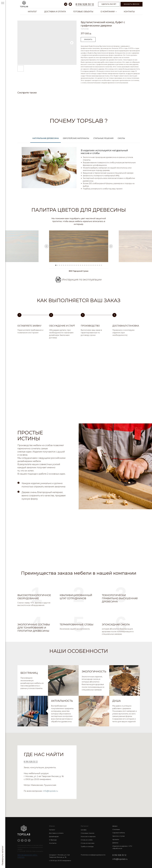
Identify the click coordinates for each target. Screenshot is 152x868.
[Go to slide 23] (98, 265)
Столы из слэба (87, 840)
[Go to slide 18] (88, 265)
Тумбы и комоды (87, 846)
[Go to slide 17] (86, 265)
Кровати (116, 839)
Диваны (115, 843)
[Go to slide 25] (101, 265)
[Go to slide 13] (79, 265)
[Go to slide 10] (73, 265)
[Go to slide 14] (81, 265)
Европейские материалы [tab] (76, 138)
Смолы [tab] (121, 138)
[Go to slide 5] (63, 265)
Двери (115, 826)
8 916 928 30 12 (85, 4)
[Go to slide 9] (71, 265)
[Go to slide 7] (67, 265)
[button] (132, 4)
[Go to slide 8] (69, 265)
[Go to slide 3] (60, 265)
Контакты (129, 12)
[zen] (26, 840)
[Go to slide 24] (100, 265)
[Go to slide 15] (82, 265)
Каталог (32, 12)
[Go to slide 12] (77, 265)
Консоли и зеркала (88, 836)
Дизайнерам (54, 836)
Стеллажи (116, 829)
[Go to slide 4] (62, 265)
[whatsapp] (70, 4)
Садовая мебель (119, 833)
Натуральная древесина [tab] (46, 138)
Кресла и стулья (118, 836)
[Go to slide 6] (65, 265)
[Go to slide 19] (90, 265)
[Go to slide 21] (94, 265)
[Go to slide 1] (56, 265)
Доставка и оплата (55, 12)
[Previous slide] (46, 246)
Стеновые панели (88, 833)
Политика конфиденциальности (93, 855)
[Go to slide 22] (96, 265)
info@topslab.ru (50, 791)
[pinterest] (29, 840)
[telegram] (66, 4)
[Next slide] (111, 246)
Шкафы (84, 830)
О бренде (53, 840)
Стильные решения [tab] (103, 138)
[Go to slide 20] (92, 265)
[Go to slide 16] (84, 265)
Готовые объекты (83, 12)
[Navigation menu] (3, 3)
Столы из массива (88, 843)
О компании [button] (108, 12)
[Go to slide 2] (58, 265)
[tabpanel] (79, 170)
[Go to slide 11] (75, 265)
